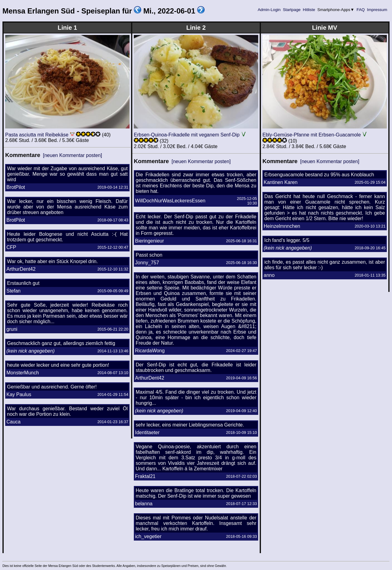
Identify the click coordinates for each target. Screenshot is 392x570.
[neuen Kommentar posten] (72, 155)
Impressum (377, 10)
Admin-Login (269, 10)
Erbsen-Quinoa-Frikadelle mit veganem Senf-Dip (187, 135)
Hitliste (309, 10)
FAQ (361, 10)
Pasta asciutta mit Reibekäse (37, 135)
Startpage (292, 10)
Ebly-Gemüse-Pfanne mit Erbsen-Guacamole (312, 135)
